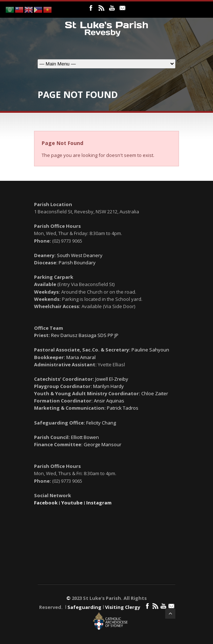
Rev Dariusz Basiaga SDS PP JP (85, 335)
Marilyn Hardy (108, 386)
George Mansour (103, 444)
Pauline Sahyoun (150, 350)
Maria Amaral (81, 357)
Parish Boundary (77, 263)
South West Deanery (80, 255)
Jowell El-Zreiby (112, 379)
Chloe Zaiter (155, 393)
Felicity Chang (101, 423)
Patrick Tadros (123, 408)
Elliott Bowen (85, 437)
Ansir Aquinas (109, 401)
